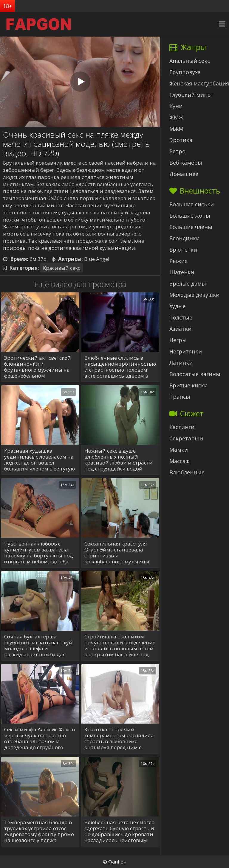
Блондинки (184, 238)
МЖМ (176, 129)
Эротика (181, 140)
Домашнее (184, 174)
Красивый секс (62, 268)
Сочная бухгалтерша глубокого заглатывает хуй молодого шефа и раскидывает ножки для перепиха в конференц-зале (39, 646)
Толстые (181, 317)
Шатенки (182, 272)
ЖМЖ (176, 117)
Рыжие (178, 261)
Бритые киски (188, 385)
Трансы (180, 397)
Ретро (177, 151)
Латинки (181, 363)
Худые (178, 306)
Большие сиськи (192, 204)
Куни (176, 106)
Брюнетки (183, 250)
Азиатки (180, 329)
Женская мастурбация (199, 83)
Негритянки (186, 351)
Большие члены (191, 227)
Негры (178, 340)
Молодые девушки (194, 295)
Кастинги (182, 427)
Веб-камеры (186, 163)
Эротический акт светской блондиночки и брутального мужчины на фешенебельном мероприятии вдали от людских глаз (38, 367)
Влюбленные (187, 472)
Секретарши (186, 438)
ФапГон (117, 862)
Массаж (179, 461)
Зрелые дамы (188, 283)
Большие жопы (190, 216)
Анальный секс (190, 61)
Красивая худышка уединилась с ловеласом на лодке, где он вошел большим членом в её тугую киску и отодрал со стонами (40, 460)
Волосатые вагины (195, 374)
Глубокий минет (191, 95)
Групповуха (185, 72)
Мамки (179, 450)
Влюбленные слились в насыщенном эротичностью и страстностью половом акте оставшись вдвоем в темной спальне (120, 367)
